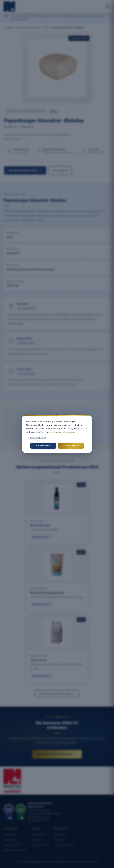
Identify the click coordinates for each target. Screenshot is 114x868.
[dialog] (57, 434)
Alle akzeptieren (71, 446)
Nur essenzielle (43, 446)
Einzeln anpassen (38, 437)
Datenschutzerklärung (65, 432)
